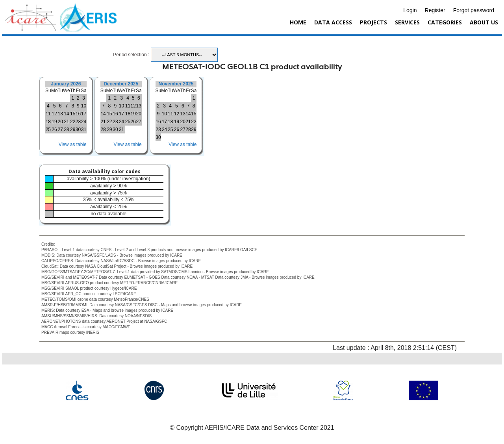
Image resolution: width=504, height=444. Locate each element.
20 (60, 122)
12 (54, 114)
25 (48, 129)
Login (410, 10)
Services (407, 22)
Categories (445, 22)
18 (48, 122)
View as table (73, 144)
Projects (373, 22)
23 (78, 122)
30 (78, 129)
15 (73, 114)
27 (60, 129)
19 (54, 122)
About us (484, 22)
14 (66, 114)
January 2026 (66, 84)
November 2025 (176, 84)
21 (66, 122)
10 (84, 106)
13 (60, 114)
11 (48, 114)
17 (84, 114)
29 (73, 129)
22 (73, 122)
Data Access (333, 22)
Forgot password (474, 10)
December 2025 (121, 84)
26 (54, 129)
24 (84, 122)
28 (66, 129)
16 (78, 114)
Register (435, 10)
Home (298, 22)
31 (84, 129)
